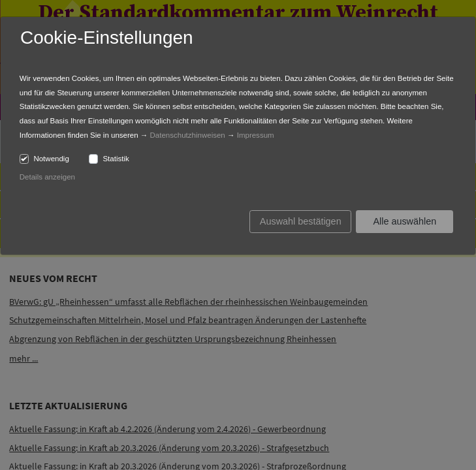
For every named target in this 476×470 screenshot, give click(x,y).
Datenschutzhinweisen (188, 135)
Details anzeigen (47, 177)
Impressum (256, 135)
